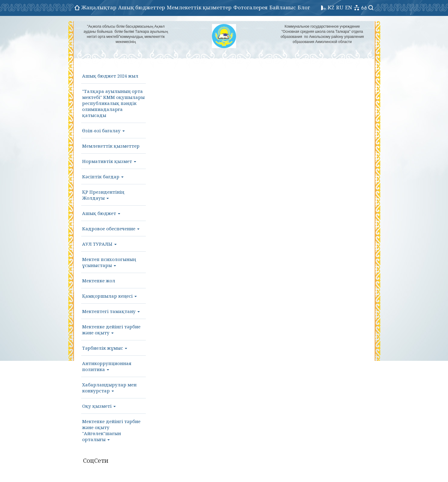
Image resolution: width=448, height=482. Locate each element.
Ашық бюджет (101, 213)
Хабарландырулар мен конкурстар (109, 388)
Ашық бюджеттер (142, 7)
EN (349, 7)
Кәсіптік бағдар (103, 177)
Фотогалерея (250, 7)
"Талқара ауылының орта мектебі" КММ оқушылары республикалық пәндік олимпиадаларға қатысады (113, 103)
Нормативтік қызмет (109, 161)
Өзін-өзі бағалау (103, 130)
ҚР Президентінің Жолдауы (103, 195)
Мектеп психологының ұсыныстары (109, 262)
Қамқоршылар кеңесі (109, 296)
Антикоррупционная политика (107, 366)
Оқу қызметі (99, 406)
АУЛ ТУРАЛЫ (99, 244)
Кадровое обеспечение (111, 229)
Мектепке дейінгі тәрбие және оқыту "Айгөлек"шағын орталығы (111, 430)
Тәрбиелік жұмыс (105, 348)
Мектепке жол (99, 281)
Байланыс (283, 7)
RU (340, 7)
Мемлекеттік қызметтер (199, 7)
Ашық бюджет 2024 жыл (110, 76)
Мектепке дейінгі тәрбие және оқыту (111, 330)
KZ (331, 7)
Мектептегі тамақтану (111, 311)
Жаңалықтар (99, 7)
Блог (304, 7)
